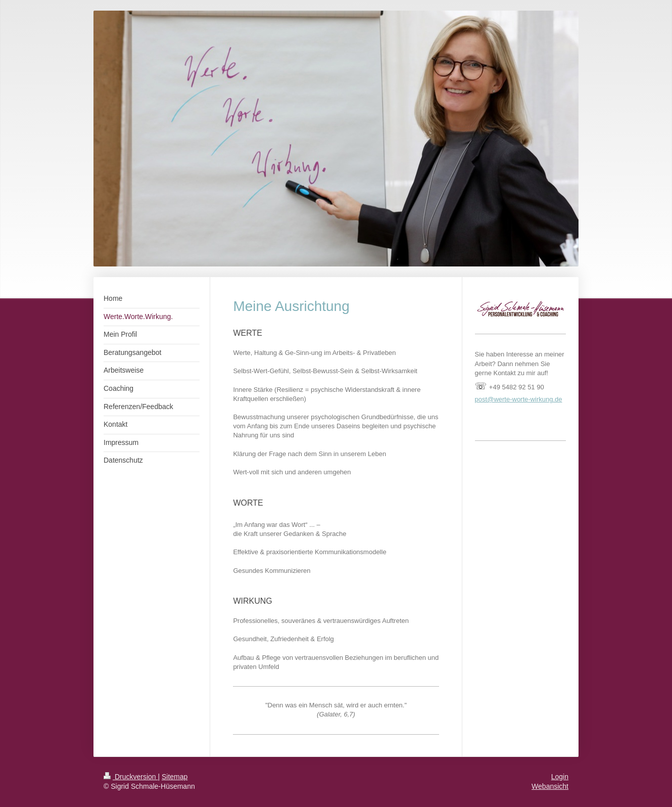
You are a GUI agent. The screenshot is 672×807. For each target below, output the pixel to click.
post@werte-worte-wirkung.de (519, 399)
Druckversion (131, 777)
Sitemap (175, 777)
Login (560, 777)
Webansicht (550, 786)
